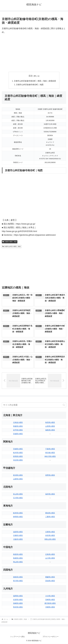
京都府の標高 (18, 536)
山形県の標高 (50, 426)
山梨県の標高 (18, 479)
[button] (64, 405)
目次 (31, 76)
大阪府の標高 (18, 539)
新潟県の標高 (18, 475)
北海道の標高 (18, 423)
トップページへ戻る (17, 637)
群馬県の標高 (18, 457)
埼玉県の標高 (18, 460)
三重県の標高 (50, 517)
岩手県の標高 (18, 430)
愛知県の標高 (50, 513)
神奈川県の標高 (50, 457)
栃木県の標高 (18, 453)
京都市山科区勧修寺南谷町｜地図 (30, 85)
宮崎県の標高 (50, 600)
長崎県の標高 (18, 604)
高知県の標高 (50, 581)
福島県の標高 (50, 430)
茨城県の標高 (18, 449)
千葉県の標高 (50, 449)
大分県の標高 (50, 596)
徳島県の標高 (18, 577)
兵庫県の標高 (50, 532)
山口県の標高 (50, 558)
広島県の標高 (50, 554)
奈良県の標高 (50, 536)
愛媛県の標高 (50, 577)
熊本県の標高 (18, 607)
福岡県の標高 (18, 596)
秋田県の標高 (50, 423)
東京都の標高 (50, 453)
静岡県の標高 (18, 517)
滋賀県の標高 (18, 532)
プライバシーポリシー (51, 637)
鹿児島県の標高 (50, 604)
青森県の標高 (18, 426)
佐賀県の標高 (18, 600)
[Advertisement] (34, 53)
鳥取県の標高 (18, 554)
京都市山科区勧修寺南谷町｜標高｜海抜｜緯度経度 (35, 81)
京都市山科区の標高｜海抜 (12, 247)
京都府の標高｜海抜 (10, 242)
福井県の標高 (50, 494)
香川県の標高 (18, 581)
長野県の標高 (50, 475)
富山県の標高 (18, 494)
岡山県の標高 (18, 562)
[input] (34, 405)
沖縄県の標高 (50, 607)
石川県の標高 (18, 498)
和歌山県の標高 (50, 539)
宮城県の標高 (18, 434)
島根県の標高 (18, 558)
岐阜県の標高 (18, 513)
